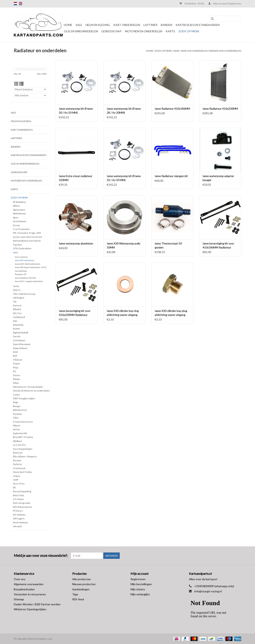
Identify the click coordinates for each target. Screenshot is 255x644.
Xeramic (17, 460)
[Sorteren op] (30, 89)
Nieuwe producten (84, 584)
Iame (176, 51)
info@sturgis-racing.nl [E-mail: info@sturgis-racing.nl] (208, 591)
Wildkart (17, 441)
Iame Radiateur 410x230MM (220, 109)
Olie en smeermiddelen (81, 31)
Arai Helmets (20, 221)
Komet (16, 329)
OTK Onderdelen (22, 248)
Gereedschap (111, 31)
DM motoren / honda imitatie (28, 387)
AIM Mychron (20, 410)
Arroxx (16, 225)
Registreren (138, 579)
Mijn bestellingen (141, 584)
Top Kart (17, 245)
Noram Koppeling (22, 491)
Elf (14, 488)
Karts (170, 31)
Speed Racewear (22, 344)
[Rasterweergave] (16, 84)
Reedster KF (21, 274)
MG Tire (17, 313)
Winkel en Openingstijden (30, 609)
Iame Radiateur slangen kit (171, 176)
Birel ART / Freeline (23, 437)
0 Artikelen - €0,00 (192, 3)
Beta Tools (18, 495)
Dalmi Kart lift (20, 433)
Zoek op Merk (189, 31)
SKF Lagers (19, 518)
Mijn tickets (138, 589)
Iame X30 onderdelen (194, 51)
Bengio (17, 406)
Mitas (16, 383)
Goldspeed (19, 317)
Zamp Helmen (20, 348)
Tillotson (18, 360)
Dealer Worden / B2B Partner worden (37, 604)
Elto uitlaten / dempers (25, 456)
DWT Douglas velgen (24, 398)
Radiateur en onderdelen (225, 51)
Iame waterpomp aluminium (76, 243)
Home (68, 25)
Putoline (17, 414)
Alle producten (82, 579)
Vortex (16, 429)
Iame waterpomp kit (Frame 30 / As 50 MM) (76, 111)
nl (15, 4)
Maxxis (16, 379)
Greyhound (19, 468)
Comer (17, 395)
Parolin (17, 336)
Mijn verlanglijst (140, 594)
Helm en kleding (98, 25)
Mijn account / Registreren (225, 3)
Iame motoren (21, 257)
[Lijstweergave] (21, 84)
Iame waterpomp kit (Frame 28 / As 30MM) (124, 111)
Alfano (16, 206)
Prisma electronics (23, 422)
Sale (79, 25)
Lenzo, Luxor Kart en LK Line (28, 237)
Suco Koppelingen (23, 449)
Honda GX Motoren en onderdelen (31, 391)
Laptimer (150, 25)
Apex (16, 217)
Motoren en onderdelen (144, 31)
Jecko (16, 286)
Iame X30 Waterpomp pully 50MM (124, 245)
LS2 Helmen (19, 340)
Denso (17, 375)
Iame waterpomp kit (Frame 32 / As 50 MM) (124, 178)
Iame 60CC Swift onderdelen (28, 264)
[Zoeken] (225, 19)
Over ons (20, 579)
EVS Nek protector (23, 507)
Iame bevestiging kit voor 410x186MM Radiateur (218, 245)
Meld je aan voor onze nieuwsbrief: (41, 556)
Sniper (17, 363)
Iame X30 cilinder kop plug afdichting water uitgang (171, 313)
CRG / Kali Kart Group (24, 294)
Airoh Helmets (20, 522)
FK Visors (18, 511)
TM (15, 302)
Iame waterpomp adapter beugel (218, 178)
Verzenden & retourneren (30, 594)
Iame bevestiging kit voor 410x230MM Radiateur (75, 313)
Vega (15, 402)
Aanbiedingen (81, 589)
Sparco (17, 290)
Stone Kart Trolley (22, 472)
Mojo (16, 367)
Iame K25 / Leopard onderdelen (29, 281)
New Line (18, 453)
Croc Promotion (21, 229)
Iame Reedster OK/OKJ (26, 278)
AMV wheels (19, 214)
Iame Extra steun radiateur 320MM (76, 178)
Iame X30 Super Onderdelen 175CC (31, 267)
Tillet (16, 418)
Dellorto (17, 464)
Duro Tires (19, 484)
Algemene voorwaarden (29, 584)
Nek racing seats (22, 503)
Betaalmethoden (24, 589)
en (21, 4)
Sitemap (19, 599)
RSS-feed (78, 599)
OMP (16, 480)
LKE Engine (19, 298)
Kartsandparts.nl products (27, 241)
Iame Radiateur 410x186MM (172, 109)
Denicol (17, 305)
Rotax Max (18, 325)
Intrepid (17, 526)
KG (15, 371)
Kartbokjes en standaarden (198, 25)
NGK (15, 352)
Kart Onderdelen (127, 25)
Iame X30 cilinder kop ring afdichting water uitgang (123, 313)
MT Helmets (19, 515)
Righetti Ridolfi (21, 333)
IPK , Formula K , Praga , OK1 (27, 233)
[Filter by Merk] (30, 95)
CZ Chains (18, 499)
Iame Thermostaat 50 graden (168, 245)
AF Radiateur (20, 202)
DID (15, 321)
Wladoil (17, 309)
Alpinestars (19, 210)
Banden (167, 25)
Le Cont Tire (19, 445)
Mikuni (17, 426)
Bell (15, 356)
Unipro (17, 476)
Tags (75, 594)
